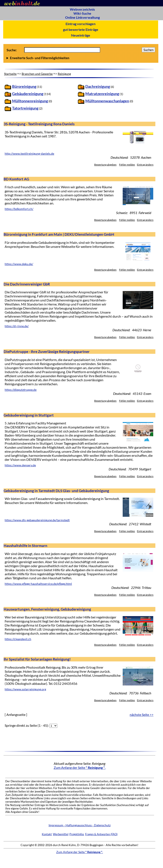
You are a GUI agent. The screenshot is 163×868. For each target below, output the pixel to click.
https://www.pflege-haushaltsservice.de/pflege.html (38, 584)
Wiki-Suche (82, 13)
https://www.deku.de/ (19, 264)
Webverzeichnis (82, 9)
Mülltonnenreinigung (30, 101)
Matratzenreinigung (102, 94)
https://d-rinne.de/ (17, 326)
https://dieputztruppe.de (21, 390)
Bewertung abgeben (105, 165)
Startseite (10, 74)
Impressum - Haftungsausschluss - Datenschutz (80, 825)
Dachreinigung (98, 86)
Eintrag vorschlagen (81, 24)
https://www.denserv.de (20, 465)
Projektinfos (77, 834)
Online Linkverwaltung (82, 17)
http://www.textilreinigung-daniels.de (29, 154)
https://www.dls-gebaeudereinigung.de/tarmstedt (37, 520)
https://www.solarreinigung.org (25, 689)
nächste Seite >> (142, 715)
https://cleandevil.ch (18, 639)
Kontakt (47, 834)
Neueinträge (81, 35)
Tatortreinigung (25, 108)
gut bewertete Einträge (81, 29)
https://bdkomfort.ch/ (19, 209)
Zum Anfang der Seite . (80, 767)
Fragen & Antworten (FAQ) (101, 834)
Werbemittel (61, 834)
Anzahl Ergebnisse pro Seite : (81, 58)
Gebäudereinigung (28, 94)
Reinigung (64, 74)
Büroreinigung (24, 86)
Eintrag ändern (145, 165)
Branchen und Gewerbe (37, 74)
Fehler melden (127, 165)
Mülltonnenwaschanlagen (107, 101)
